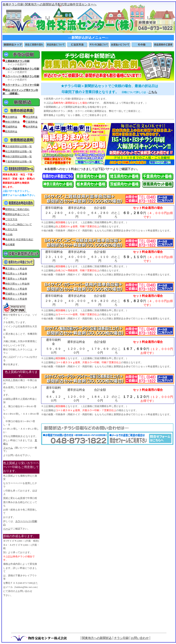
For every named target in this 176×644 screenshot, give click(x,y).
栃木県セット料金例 (16, 289)
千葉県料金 (32, 122)
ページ (7, 529)
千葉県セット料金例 (16, 279)
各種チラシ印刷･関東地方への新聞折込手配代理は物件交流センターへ (50, 4)
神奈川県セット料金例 (17, 284)
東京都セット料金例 (16, 269)
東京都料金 (11, 117)
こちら (153, 92)
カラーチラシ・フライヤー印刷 (22, 85)
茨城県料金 (11, 127)
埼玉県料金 (32, 117)
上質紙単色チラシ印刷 (17, 61)
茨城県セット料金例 (16, 294)
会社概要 (9, 245)
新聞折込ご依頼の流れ (17, 209)
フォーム (8, 448)
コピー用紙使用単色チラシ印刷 (22, 69)
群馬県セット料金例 (16, 299)
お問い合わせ (140, 638)
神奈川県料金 (12, 122)
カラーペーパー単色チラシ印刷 (22, 76)
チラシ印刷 (121, 638)
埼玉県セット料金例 (16, 274)
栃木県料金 (32, 127)
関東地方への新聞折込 (97, 638)
